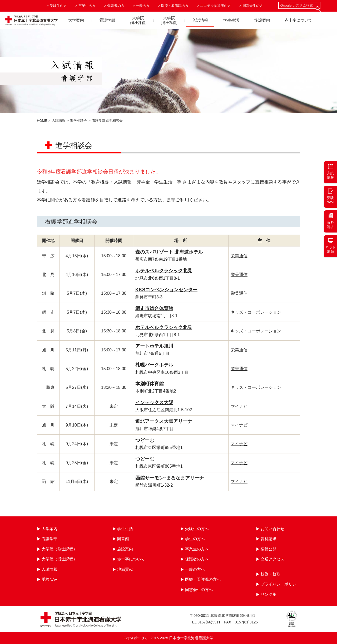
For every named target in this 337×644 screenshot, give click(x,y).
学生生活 (231, 20)
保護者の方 (116, 6)
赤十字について (298, 20)
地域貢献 (125, 569)
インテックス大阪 (154, 403)
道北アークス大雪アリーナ (164, 421)
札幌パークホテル (154, 365)
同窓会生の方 (253, 6)
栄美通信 (239, 256)
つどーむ (145, 440)
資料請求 (269, 539)
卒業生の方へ (197, 549)
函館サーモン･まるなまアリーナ (170, 478)
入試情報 (200, 20)
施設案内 (262, 20)
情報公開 (269, 549)
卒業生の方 (87, 6)
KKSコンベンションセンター (166, 290)
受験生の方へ (197, 529)
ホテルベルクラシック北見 (164, 271)
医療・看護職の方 (175, 6)
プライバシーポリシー (280, 584)
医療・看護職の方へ (203, 579)
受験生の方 (58, 6)
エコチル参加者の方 (215, 6)
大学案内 (76, 20)
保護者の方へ (197, 559)
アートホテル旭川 (154, 346)
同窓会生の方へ (199, 590)
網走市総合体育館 (154, 308)
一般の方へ (195, 569)
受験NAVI (50, 579)
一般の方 (143, 6)
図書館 (123, 539)
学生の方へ (195, 539)
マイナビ (239, 406)
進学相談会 (79, 121)
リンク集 (269, 594)
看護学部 (107, 20)
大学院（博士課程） (59, 559)
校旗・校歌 (271, 574)
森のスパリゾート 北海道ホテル (169, 252)
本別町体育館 (150, 384)
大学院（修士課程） (59, 549)
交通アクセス (272, 559)
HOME (42, 121)
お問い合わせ (272, 529)
